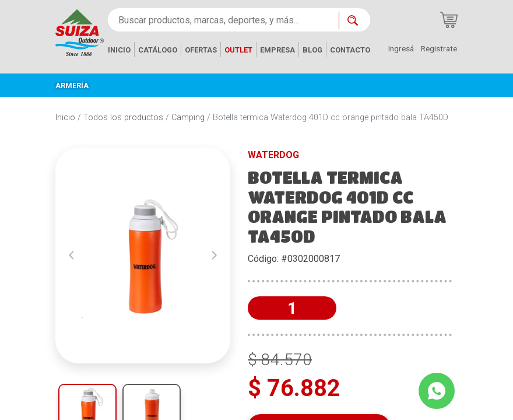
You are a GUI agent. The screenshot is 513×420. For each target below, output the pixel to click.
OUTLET (238, 50)
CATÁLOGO (158, 50)
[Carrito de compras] (449, 20)
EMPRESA (277, 50)
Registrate (439, 48)
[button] (71, 256)
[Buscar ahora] (354, 20)
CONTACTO (350, 50)
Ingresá (401, 48)
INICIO (119, 50)
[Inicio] (80, 32)
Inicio (65, 118)
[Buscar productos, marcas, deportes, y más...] (223, 20)
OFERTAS (201, 50)
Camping (188, 118)
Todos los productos (123, 118)
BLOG (312, 50)
